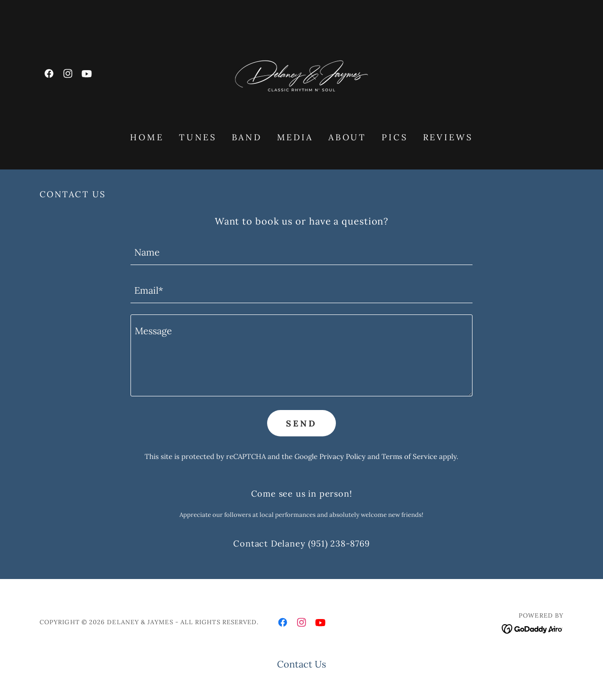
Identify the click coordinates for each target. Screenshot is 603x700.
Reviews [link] (448, 137)
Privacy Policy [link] (342, 456)
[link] (49, 73)
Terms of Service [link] (409, 456)
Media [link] (295, 137)
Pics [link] (395, 137)
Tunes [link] (198, 137)
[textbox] (301, 252)
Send (301, 423)
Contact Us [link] (301, 664)
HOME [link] (147, 137)
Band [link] (247, 137)
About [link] (347, 137)
